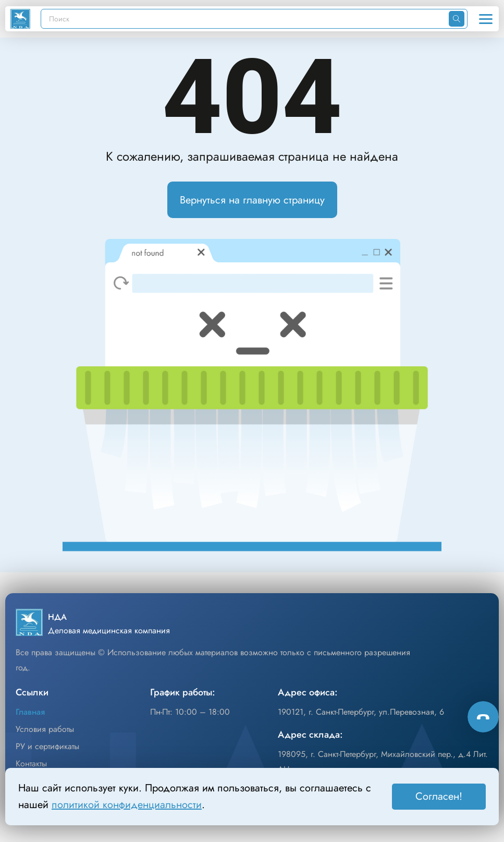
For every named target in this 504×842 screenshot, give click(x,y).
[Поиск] (245, 19)
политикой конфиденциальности (127, 805)
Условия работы (45, 729)
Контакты (31, 763)
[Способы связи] (483, 717)
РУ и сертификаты (47, 746)
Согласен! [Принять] (439, 796)
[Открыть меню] (486, 19)
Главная (30, 712)
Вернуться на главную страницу (252, 200)
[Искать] (457, 19)
